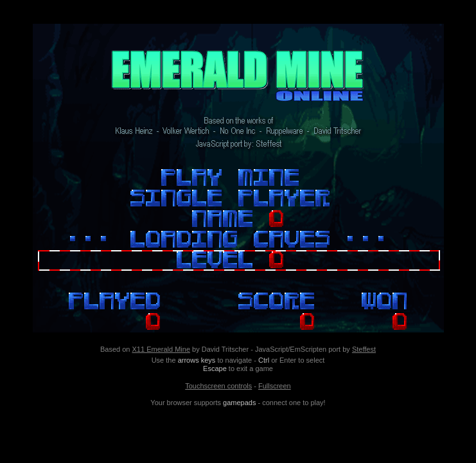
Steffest (364, 349)
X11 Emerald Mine (162, 349)
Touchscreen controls (218, 386)
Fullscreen (275, 386)
